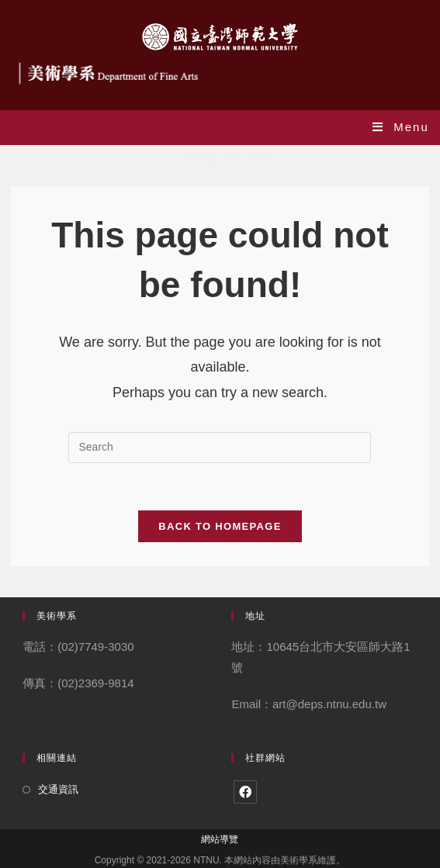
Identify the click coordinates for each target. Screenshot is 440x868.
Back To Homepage (220, 526)
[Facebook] (245, 792)
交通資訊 (58, 789)
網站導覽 (220, 839)
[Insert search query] (220, 448)
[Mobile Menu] (401, 127)
